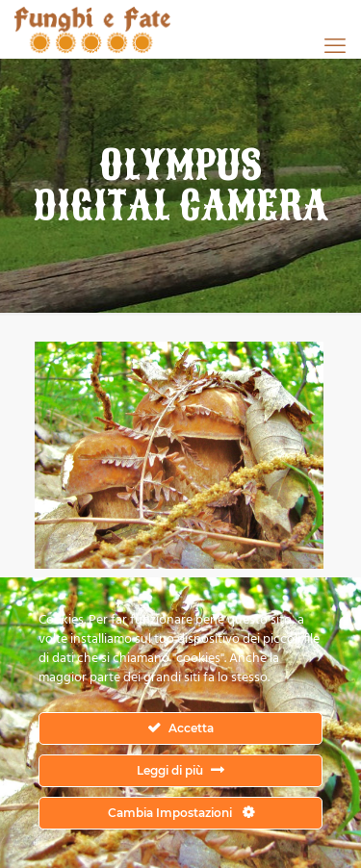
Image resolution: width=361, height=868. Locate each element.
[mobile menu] (335, 45)
